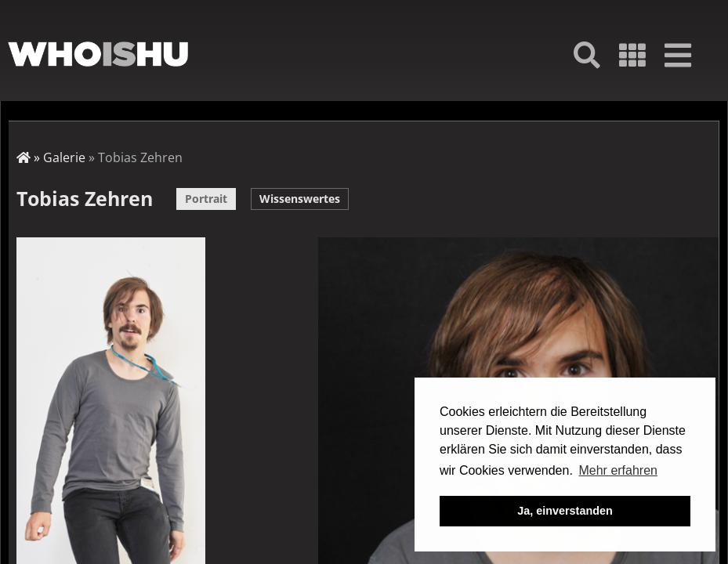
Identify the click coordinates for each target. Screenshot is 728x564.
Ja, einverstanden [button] (565, 511)
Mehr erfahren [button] (618, 470)
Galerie (64, 157)
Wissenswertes (300, 199)
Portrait (206, 199)
